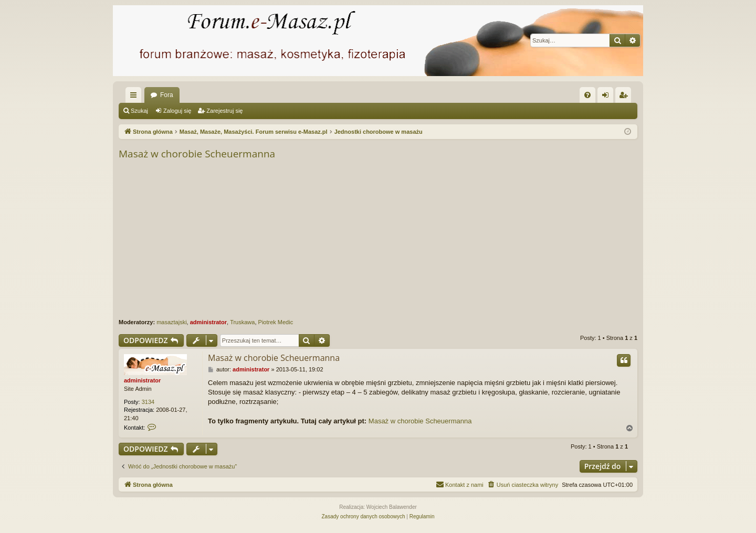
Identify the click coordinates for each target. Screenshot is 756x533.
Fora (167, 95)
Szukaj (139, 111)
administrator (208, 322)
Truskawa (242, 322)
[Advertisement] (434, 240)
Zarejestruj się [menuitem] (625, 97)
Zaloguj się (177, 111)
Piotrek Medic (276, 322)
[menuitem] (587, 95)
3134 (148, 402)
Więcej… (135, 97)
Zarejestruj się (224, 111)
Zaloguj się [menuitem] (608, 97)
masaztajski (171, 322)
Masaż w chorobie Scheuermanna (197, 154)
